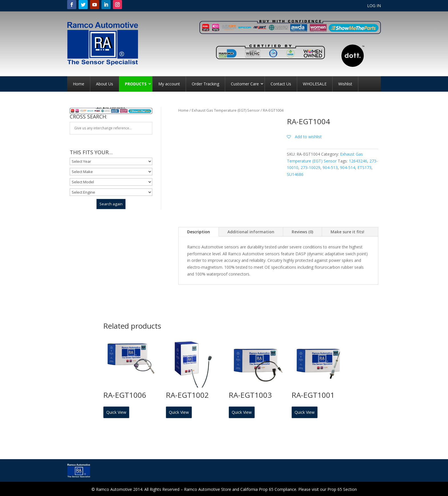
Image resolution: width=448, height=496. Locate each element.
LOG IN (374, 6)
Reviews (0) (302, 232)
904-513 (330, 167)
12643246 (358, 161)
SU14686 (295, 174)
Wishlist (345, 84)
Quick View (116, 412)
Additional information (251, 232)
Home (79, 84)
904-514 (348, 167)
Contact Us (281, 84)
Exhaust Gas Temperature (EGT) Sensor (226, 110)
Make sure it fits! (347, 232)
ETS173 (364, 167)
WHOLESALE (315, 84)
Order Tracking (205, 84)
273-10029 (310, 167)
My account (169, 84)
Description (199, 232)
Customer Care (245, 84)
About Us (105, 84)
